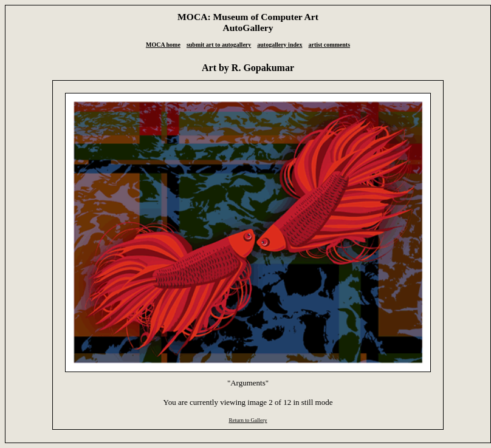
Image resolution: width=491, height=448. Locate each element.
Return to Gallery (248, 420)
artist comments (329, 45)
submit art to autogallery (219, 45)
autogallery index (280, 45)
